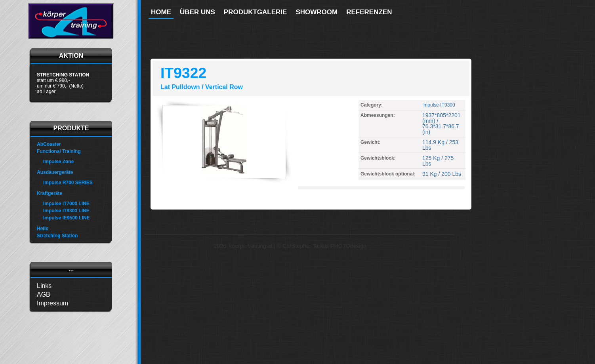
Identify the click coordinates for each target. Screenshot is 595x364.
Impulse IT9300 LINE (66, 211)
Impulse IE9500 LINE (66, 218)
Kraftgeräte (50, 193)
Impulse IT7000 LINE (66, 204)
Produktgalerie (256, 12)
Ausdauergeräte (55, 172)
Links (44, 286)
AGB (44, 294)
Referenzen (369, 12)
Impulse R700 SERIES (68, 183)
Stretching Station (57, 236)
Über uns (197, 12)
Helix (43, 229)
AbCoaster (49, 144)
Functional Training (59, 151)
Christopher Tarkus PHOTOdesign (324, 246)
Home (161, 12)
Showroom (317, 12)
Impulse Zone (58, 162)
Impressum (52, 303)
